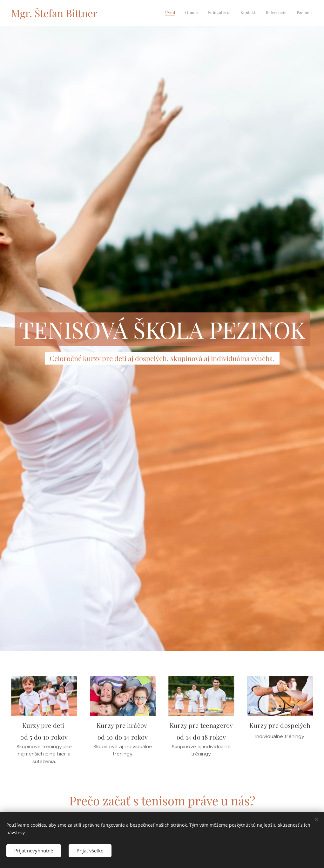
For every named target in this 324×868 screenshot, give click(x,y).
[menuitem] (264, 13)
